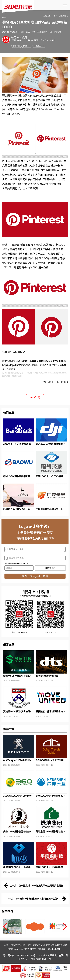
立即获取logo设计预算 (35, 576)
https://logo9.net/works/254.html (20, 365)
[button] (5, 927)
